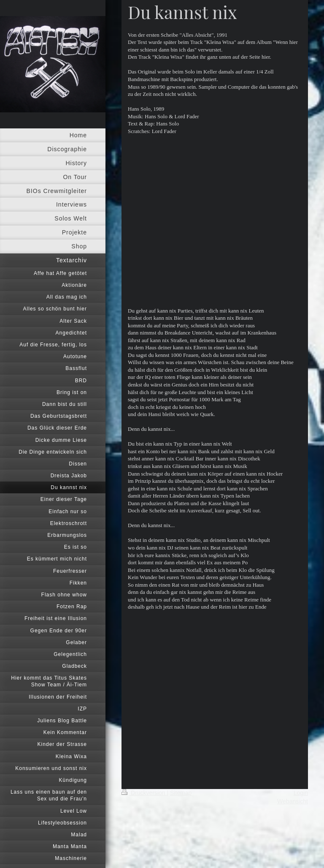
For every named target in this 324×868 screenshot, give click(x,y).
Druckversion (144, 793)
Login (301, 793)
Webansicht (293, 801)
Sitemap (181, 793)
